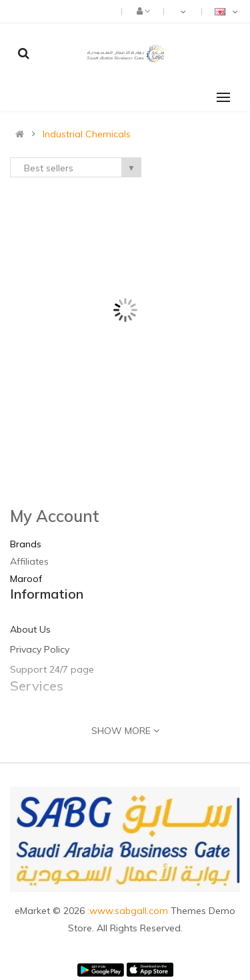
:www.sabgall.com (129, 911)
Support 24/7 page (52, 669)
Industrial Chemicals (87, 134)
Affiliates (29, 561)
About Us (30, 629)
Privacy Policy (40, 649)
